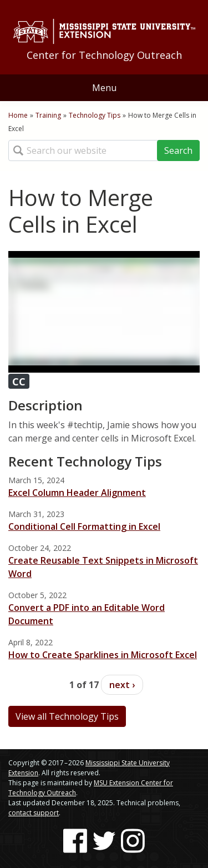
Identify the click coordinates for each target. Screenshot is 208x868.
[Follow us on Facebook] (75, 841)
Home (18, 115)
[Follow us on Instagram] (133, 841)
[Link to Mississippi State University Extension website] (104, 31)
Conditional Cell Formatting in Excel (84, 526)
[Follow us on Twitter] (104, 841)
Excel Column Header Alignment (77, 493)
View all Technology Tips (67, 716)
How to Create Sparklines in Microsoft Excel (103, 655)
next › (122, 685)
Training (48, 115)
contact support (34, 813)
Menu (104, 88)
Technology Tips (95, 115)
